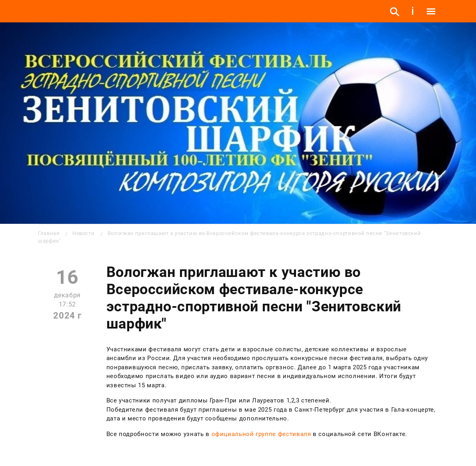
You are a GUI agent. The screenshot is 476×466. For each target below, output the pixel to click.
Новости (83, 233)
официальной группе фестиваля (261, 434)
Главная (49, 233)
